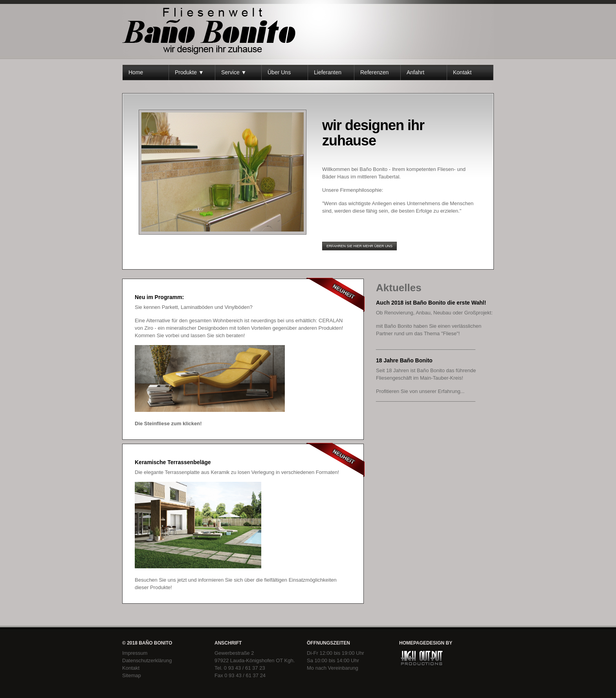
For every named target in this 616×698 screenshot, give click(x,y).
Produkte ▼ (189, 72)
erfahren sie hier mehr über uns (359, 246)
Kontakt (462, 72)
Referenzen (374, 72)
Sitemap (132, 675)
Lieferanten (328, 72)
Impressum (135, 653)
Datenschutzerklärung (147, 660)
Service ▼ (234, 72)
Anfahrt (415, 72)
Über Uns (279, 72)
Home (136, 72)
